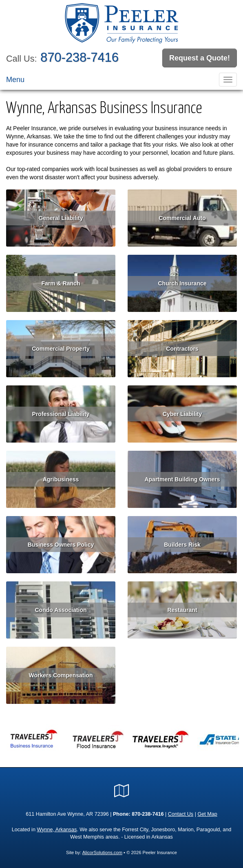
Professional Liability (61, 414)
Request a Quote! (200, 58)
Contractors (182, 349)
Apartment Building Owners (182, 479)
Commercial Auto (182, 218)
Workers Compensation (61, 675)
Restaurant (182, 610)
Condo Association (61, 610)
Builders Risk (182, 545)
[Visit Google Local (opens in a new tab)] (122, 791)
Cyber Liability (182, 414)
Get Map (207, 814)
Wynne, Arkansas (57, 830)
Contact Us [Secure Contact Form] (181, 814)
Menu (15, 80)
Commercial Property (61, 349)
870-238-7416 (80, 57)
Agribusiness (61, 479)
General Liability (61, 218)
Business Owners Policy (61, 545)
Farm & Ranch (61, 283)
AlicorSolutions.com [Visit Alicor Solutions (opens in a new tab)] (102, 852)
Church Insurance (182, 283)
